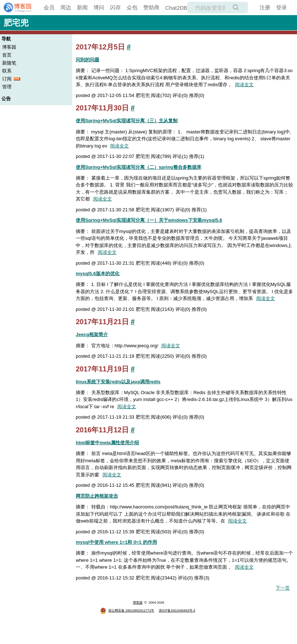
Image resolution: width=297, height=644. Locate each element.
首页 (7, 55)
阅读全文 (244, 85)
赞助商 (151, 7)
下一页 (283, 588)
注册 (265, 7)
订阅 (7, 79)
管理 (7, 87)
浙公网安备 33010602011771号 (127, 610)
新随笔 (9, 63)
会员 (49, 7)
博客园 (9, 47)
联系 (7, 71)
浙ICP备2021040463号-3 (177, 610)
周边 (66, 7)
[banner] (14, 8)
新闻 (82, 7)
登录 (281, 7)
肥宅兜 (16, 23)
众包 (132, 7)
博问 (99, 7)
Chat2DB (176, 8)
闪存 (115, 7)
